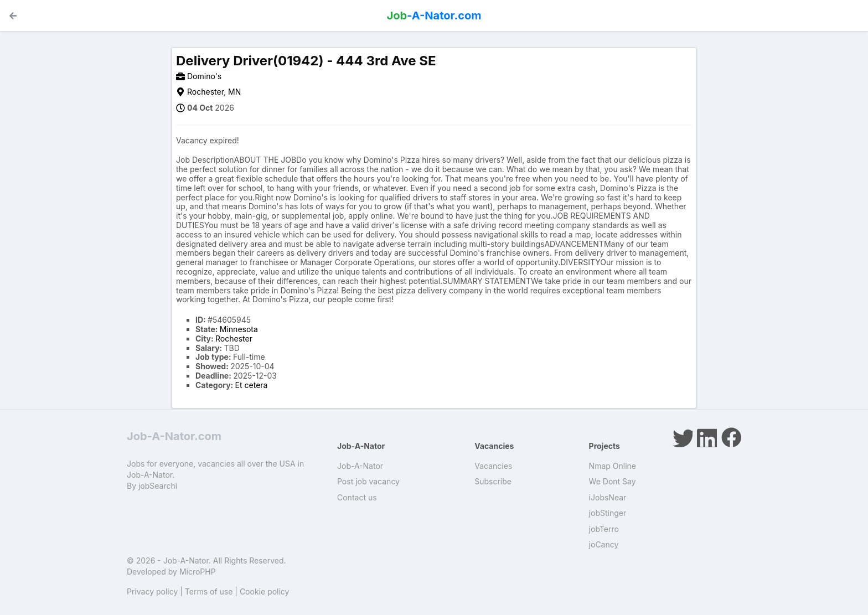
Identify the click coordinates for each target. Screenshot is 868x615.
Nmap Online (613, 466)
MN (234, 92)
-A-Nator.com (434, 15)
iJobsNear (608, 497)
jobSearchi (158, 486)
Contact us (357, 497)
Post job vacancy (368, 481)
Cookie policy (265, 591)
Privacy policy (152, 591)
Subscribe (493, 481)
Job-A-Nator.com (174, 436)
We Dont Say (613, 481)
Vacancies (493, 466)
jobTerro (604, 529)
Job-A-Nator (360, 466)
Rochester (205, 92)
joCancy (604, 544)
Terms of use (209, 591)
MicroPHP (198, 572)
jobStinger (608, 513)
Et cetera (252, 385)
